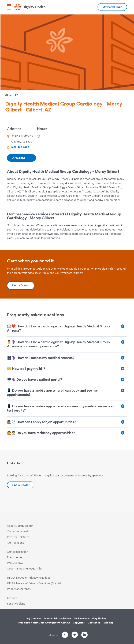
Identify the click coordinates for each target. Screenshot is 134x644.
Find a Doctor (21, 485)
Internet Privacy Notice (58, 618)
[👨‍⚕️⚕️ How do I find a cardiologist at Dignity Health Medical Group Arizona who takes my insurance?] (67, 344)
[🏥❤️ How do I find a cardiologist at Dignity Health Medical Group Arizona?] (67, 329)
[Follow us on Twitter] (75, 635)
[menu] (9, 7)
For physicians (16, 604)
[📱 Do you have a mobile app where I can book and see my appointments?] (67, 393)
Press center (15, 557)
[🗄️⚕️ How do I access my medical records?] (67, 358)
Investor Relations (18, 537)
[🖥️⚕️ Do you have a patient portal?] (67, 379)
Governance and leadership (24, 569)
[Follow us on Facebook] (65, 635)
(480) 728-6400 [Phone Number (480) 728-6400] (20, 147)
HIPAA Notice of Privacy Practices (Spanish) (35, 583)
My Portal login (112, 7)
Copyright (79, 623)
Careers (12, 598)
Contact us (94, 623)
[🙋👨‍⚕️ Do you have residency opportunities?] (67, 433)
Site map (109, 623)
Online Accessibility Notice (90, 618)
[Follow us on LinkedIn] (84, 635)
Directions (21, 158)
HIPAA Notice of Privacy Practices (29, 578)
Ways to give (15, 563)
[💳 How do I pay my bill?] (67, 369)
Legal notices (33, 618)
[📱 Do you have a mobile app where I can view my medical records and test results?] (67, 409)
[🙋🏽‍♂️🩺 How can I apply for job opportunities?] (67, 422)
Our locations (15, 543)
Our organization (18, 552)
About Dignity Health (20, 526)
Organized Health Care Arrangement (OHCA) (44, 623)
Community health (19, 531)
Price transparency (19, 589)
